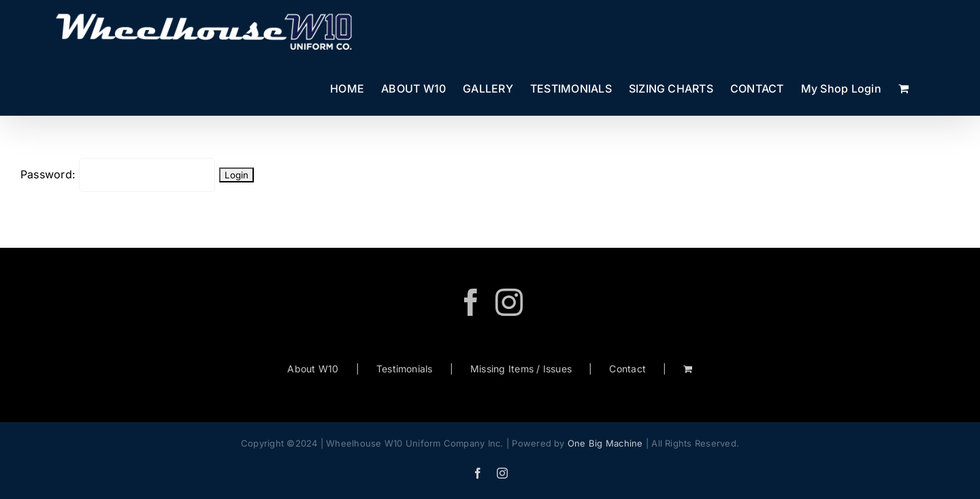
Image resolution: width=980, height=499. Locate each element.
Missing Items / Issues (521, 369)
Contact (627, 369)
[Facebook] (471, 302)
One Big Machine (605, 443)
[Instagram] (509, 302)
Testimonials (405, 369)
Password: (118, 174)
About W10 (313, 369)
